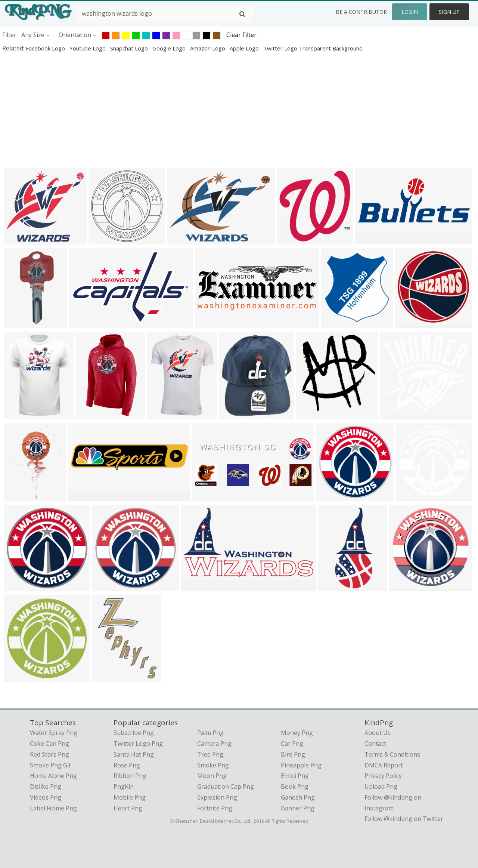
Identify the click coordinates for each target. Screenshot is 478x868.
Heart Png (128, 808)
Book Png (295, 787)
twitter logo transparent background (313, 48)
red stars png (49, 754)
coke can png (49, 744)
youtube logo (88, 48)
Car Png (292, 744)
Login (410, 12)
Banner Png (298, 808)
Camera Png (214, 744)
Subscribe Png (134, 733)
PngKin (124, 787)
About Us (378, 733)
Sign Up (449, 12)
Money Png (297, 733)
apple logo (245, 48)
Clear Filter (241, 35)
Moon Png (212, 776)
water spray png (54, 733)
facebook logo (46, 48)
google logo (170, 48)
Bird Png (293, 754)
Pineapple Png (301, 765)
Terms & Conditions (392, 754)
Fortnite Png (215, 808)
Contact (375, 744)
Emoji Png (295, 776)
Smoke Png (213, 765)
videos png (46, 797)
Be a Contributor (361, 12)
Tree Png (210, 754)
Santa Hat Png (134, 754)
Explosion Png (217, 797)
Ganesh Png (298, 797)
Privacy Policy (383, 776)
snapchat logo (130, 48)
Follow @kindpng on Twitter (404, 819)
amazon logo (208, 48)
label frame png (53, 808)
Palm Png (210, 733)
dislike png (46, 787)
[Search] (242, 14)
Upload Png (381, 787)
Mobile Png (130, 797)
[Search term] (164, 13)
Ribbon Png (130, 776)
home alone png (53, 776)
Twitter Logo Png (138, 744)
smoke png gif (50, 765)
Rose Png (127, 765)
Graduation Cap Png (226, 787)
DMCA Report (384, 765)
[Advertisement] (224, 110)
